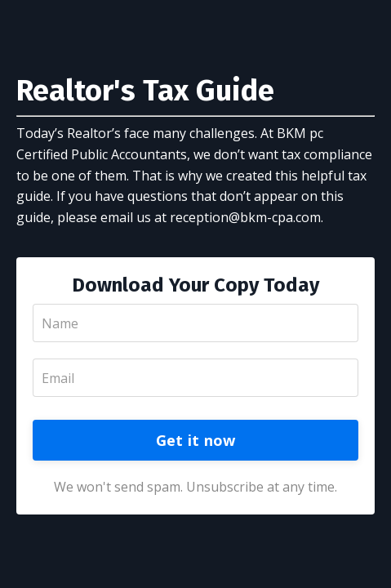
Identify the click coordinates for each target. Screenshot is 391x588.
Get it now (196, 440)
